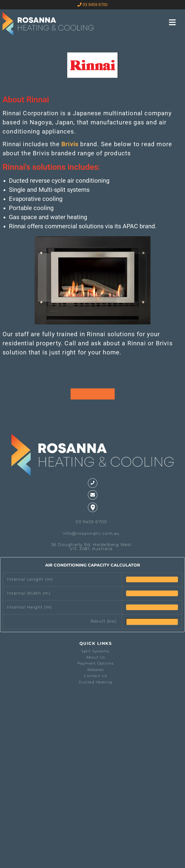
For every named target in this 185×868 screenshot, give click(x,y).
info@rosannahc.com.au (91, 533)
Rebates (96, 670)
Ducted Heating (96, 682)
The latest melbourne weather (29, 743)
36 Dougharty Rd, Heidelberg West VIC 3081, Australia (91, 547)
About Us (96, 657)
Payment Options (96, 663)
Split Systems (96, 651)
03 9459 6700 (92, 5)
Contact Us (96, 676)
